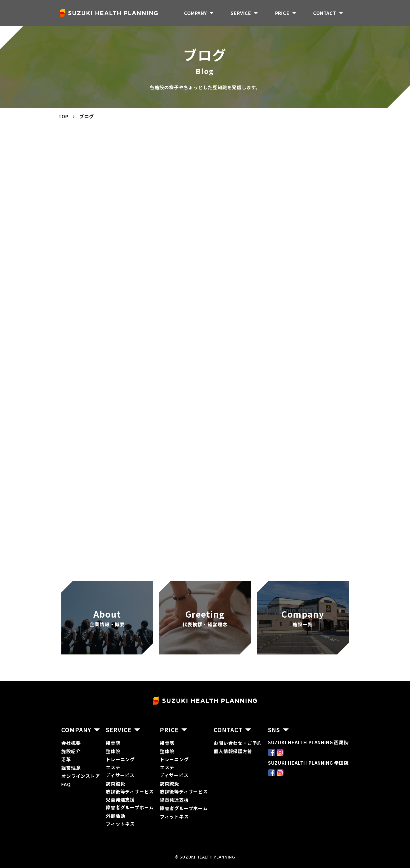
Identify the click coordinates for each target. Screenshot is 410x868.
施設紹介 (71, 751)
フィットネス (120, 824)
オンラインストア (81, 776)
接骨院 (113, 743)
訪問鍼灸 (115, 783)
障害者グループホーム (130, 807)
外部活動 (115, 816)
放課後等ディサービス (130, 791)
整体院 (113, 751)
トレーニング (120, 759)
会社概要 (71, 743)
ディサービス (120, 775)
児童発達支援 (174, 800)
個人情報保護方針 (233, 751)
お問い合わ (226, 743)
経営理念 (71, 768)
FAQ (66, 784)
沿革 (66, 759)
